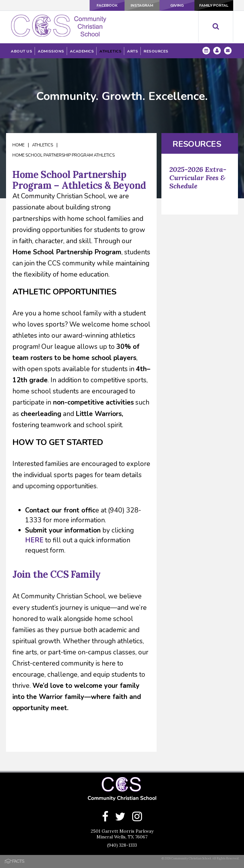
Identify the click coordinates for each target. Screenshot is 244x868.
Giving (177, 5)
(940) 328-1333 (122, 845)
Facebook (107, 5)
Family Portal (214, 5)
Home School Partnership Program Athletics (64, 155)
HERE (34, 540)
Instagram (142, 5)
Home (18, 145)
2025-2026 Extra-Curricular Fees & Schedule (198, 178)
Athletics (43, 145)
